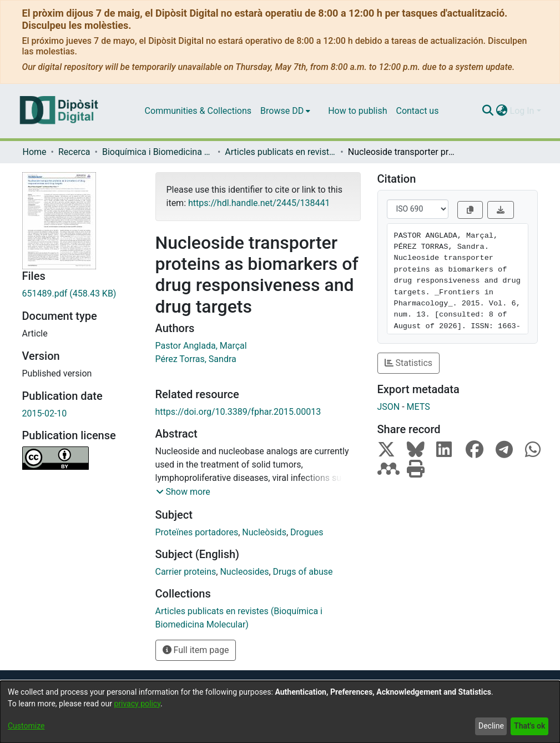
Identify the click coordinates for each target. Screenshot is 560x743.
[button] (183, 492)
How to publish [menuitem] (357, 111)
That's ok (529, 726)
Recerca (74, 152)
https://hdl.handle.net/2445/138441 (259, 203)
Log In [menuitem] (522, 111)
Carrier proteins (186, 572)
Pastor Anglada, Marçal (201, 346)
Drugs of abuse (303, 572)
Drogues (307, 532)
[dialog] (280, 712)
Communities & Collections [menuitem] (198, 111)
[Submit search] (488, 111)
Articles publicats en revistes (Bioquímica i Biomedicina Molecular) (280, 152)
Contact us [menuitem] (417, 111)
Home (35, 152)
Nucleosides (244, 572)
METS (418, 407)
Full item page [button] (196, 650)
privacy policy (137, 704)
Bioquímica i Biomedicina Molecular (158, 152)
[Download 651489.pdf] (80, 294)
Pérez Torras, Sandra (196, 359)
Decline (491, 726)
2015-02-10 (45, 413)
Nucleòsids (264, 532)
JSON (389, 407)
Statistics (409, 363)
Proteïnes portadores (197, 532)
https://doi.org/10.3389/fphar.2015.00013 (238, 412)
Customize (26, 726)
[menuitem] (285, 111)
